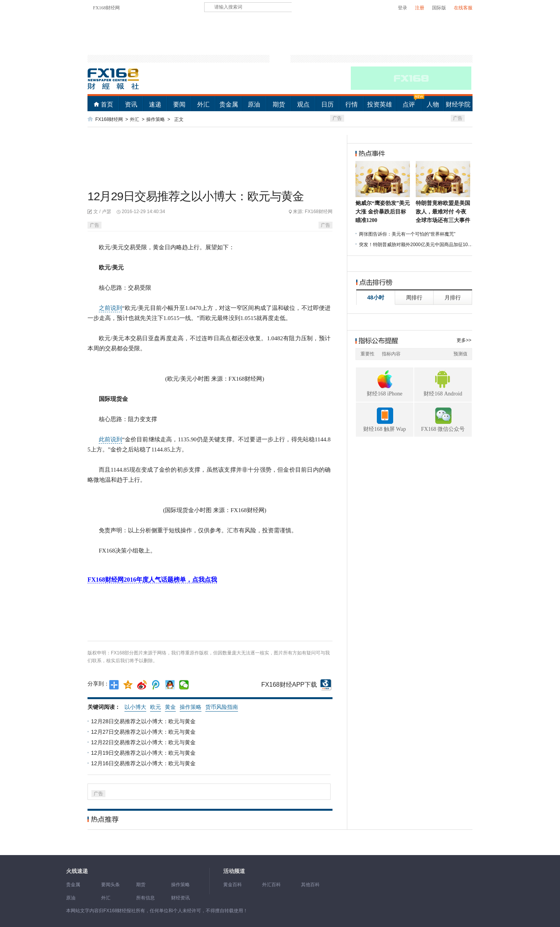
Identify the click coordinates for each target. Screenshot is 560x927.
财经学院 (458, 104)
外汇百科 (271, 885)
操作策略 (156, 119)
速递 (155, 104)
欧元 (156, 707)
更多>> (464, 340)
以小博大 (135, 707)
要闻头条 (110, 885)
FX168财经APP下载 (289, 685)
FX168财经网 (106, 8)
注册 (420, 8)
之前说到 (110, 308)
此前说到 (110, 439)
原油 (254, 104)
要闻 (179, 104)
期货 (279, 104)
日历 (327, 104)
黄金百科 (233, 885)
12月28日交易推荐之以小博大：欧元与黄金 (144, 721)
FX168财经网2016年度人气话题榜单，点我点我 (152, 580)
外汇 (203, 104)
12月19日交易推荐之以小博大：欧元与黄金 (144, 753)
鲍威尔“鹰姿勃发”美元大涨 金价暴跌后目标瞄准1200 (383, 212)
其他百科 (310, 885)
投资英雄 (380, 104)
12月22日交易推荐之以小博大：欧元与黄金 (144, 742)
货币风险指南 (222, 707)
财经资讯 (180, 898)
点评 (409, 104)
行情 (352, 104)
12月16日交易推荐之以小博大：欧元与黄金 (144, 763)
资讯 (131, 104)
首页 (107, 104)
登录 (402, 8)
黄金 (170, 707)
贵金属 (229, 104)
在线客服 (463, 8)
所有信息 (145, 898)
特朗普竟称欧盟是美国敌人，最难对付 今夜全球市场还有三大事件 (443, 212)
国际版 (439, 8)
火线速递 (77, 871)
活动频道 (234, 871)
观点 (303, 104)
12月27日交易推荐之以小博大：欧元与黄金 (144, 732)
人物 (433, 104)
